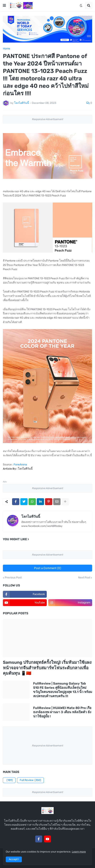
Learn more (79, 852)
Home (7, 49)
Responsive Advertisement (48, 119)
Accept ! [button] (14, 859)
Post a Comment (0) (48, 568)
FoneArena (20, 465)
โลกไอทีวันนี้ (31, 517)
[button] (4, 6)
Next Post (84, 578)
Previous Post (13, 578)
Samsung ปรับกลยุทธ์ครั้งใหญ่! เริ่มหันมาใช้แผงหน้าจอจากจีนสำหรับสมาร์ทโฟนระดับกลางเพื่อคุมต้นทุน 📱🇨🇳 (47, 668)
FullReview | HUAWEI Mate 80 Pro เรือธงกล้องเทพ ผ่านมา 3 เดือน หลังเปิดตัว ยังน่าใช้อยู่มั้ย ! (62, 712)
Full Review (30, 780)
